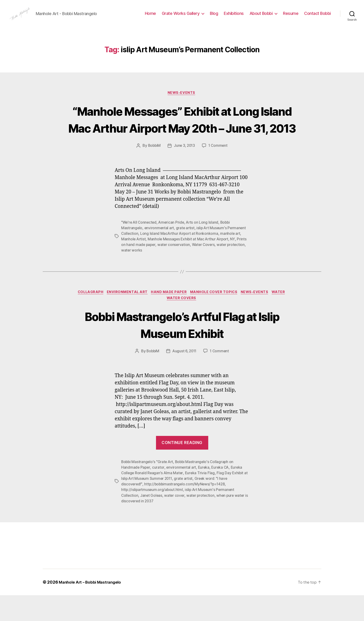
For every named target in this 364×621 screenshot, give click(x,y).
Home (150, 17)
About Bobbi (261, 17)
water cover (175, 521)
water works (152, 275)
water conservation (185, 269)
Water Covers (215, 269)
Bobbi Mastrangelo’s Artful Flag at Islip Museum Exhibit (182, 350)
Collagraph (87, 317)
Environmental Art (125, 317)
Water (284, 317)
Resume (291, 17)
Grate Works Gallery (181, 17)
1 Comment (219, 170)
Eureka (205, 493)
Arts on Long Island (205, 247)
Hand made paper (169, 317)
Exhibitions (234, 17)
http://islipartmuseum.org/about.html (153, 516)
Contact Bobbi (317, 17)
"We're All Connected (140, 247)
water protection (202, 521)
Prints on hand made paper (144, 269)
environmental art (160, 252)
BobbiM (153, 170)
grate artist (186, 252)
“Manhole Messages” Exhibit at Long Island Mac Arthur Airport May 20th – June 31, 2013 (182, 135)
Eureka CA (222, 493)
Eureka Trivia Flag (201, 499)
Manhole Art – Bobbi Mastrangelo (92, 608)
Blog (214, 17)
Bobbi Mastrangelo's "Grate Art (148, 488)
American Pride (173, 247)
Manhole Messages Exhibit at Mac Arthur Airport (190, 264)
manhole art (232, 258)
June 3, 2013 (185, 170)
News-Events (182, 100)
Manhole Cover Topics (215, 317)
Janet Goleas (152, 521)
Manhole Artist (134, 264)
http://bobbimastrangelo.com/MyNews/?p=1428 (186, 510)
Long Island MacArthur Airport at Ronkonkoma (180, 258)
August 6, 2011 (184, 377)
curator (159, 493)
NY (235, 264)
